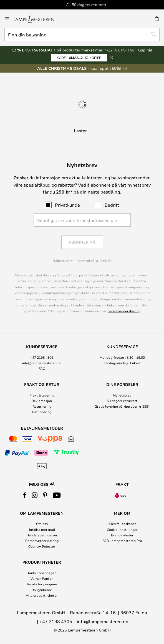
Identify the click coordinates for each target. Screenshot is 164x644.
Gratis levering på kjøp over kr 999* (122, 406)
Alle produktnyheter (42, 595)
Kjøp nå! (145, 50)
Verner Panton (42, 578)
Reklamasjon (42, 401)
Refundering (42, 412)
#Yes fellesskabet (122, 524)
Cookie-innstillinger (122, 529)
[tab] (42, 358)
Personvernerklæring (42, 541)
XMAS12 (79, 58)
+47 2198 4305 (42, 357)
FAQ (42, 368)
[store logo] (37, 19)
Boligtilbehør (42, 590)
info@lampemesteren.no (42, 363)
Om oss (42, 524)
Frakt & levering (42, 395)
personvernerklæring (124, 311)
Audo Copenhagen (42, 573)
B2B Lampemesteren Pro (122, 541)
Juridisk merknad (42, 529)
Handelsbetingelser (42, 535)
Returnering (42, 406)
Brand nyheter (122, 535)
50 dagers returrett (122, 401)
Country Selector (42, 546)
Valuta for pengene (42, 584)
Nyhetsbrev (122, 395)
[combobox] (82, 34)
